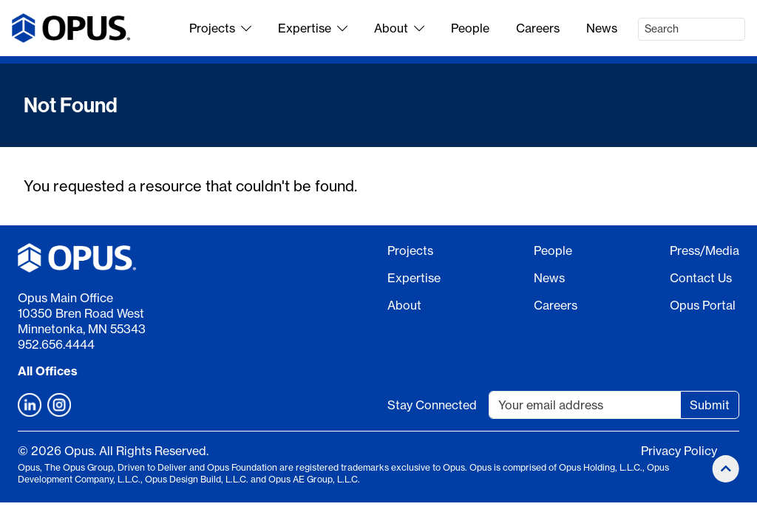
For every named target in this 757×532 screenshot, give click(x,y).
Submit (710, 405)
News (602, 28)
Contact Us (701, 278)
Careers (538, 28)
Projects (220, 28)
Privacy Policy (679, 451)
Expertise (313, 28)
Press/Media (705, 250)
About (399, 28)
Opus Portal (703, 305)
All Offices (48, 371)
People (470, 28)
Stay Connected (432, 405)
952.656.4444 (56, 344)
